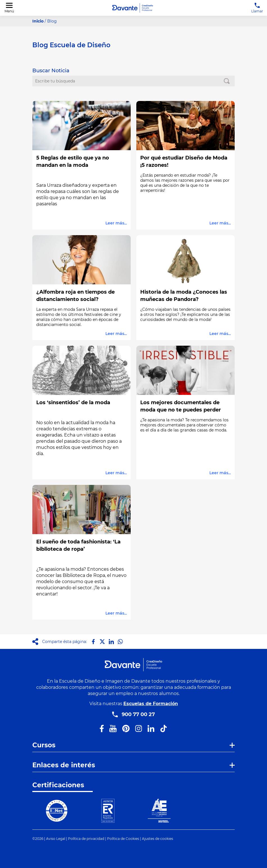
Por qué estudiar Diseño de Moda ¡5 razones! (184, 161)
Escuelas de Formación (151, 704)
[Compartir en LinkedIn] (111, 642)
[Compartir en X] (102, 642)
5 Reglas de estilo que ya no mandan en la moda (73, 161)
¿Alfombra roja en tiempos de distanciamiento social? (75, 296)
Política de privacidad (86, 839)
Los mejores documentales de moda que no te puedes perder (181, 406)
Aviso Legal (56, 839)
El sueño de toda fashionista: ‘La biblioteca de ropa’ (78, 545)
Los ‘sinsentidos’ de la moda (73, 402)
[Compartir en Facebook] (93, 642)
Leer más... (116, 223)
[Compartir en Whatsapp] (120, 642)
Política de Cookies (123, 839)
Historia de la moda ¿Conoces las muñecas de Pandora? (184, 296)
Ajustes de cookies (158, 839)
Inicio (38, 21)
